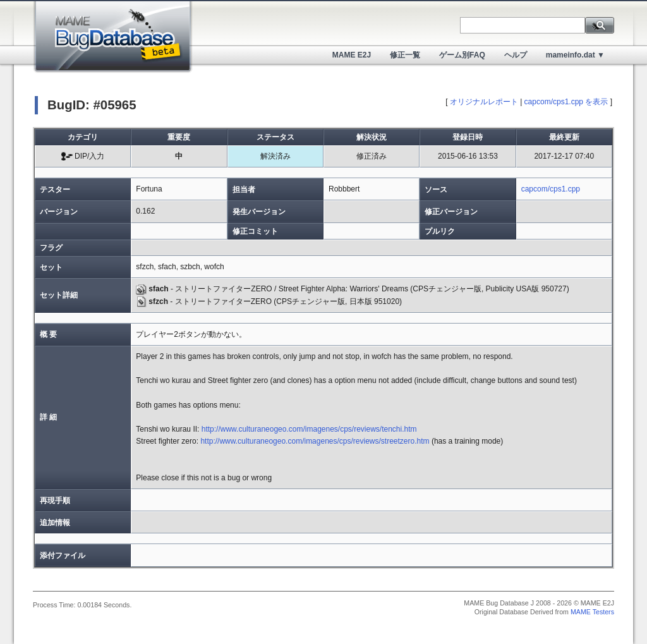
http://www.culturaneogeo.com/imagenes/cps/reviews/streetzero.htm (315, 441)
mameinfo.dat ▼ (575, 55)
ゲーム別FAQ (462, 55)
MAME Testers (592, 612)
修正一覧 (405, 55)
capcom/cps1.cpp (551, 189)
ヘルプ (516, 55)
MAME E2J (352, 55)
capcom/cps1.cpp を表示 (566, 102)
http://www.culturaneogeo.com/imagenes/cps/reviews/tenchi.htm (309, 429)
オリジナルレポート (484, 102)
